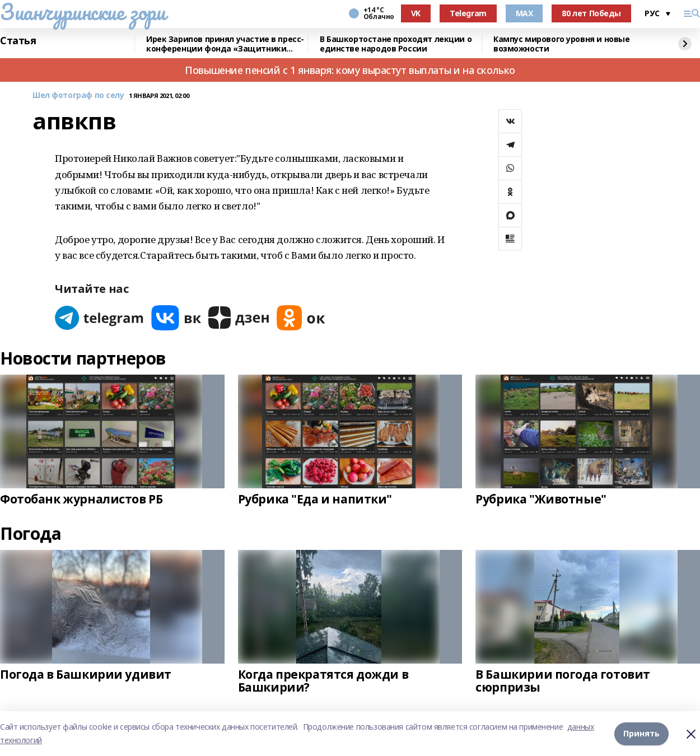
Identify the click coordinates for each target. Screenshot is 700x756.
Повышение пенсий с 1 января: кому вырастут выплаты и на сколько (350, 70)
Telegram (468, 13)
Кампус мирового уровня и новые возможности (561, 44)
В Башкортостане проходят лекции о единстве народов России (396, 44)
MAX (524, 13)
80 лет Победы (591, 13)
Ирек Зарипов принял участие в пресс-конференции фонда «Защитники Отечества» (225, 44)
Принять (641, 733)
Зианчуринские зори (83, 12)
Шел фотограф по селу (78, 95)
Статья (18, 41)
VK (416, 13)
